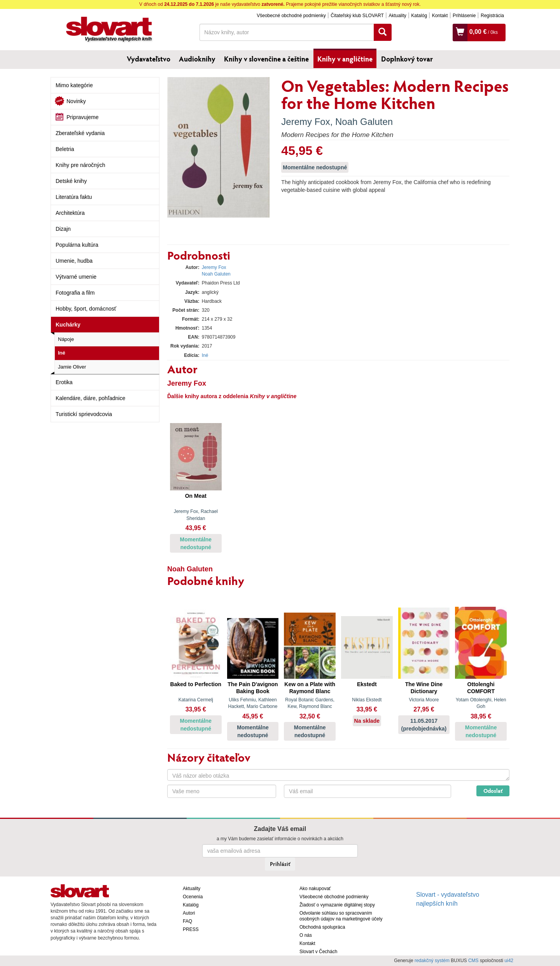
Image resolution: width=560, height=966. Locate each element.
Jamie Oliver (72, 367)
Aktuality (397, 16)
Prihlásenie (464, 16)
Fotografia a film (75, 293)
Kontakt (440, 16)
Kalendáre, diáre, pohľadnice (90, 398)
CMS (473, 961)
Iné (62, 353)
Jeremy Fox (305, 122)
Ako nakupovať (315, 889)
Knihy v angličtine (345, 59)
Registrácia (492, 16)
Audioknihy (197, 59)
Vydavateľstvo (149, 59)
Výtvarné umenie (76, 277)
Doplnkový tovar (407, 59)
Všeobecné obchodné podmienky (291, 16)
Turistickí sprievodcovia (84, 414)
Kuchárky (68, 325)
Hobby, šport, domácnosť (86, 309)
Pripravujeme (82, 117)
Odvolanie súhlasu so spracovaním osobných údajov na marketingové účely (341, 916)
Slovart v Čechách (318, 952)
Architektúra (70, 213)
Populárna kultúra (77, 245)
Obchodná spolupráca (322, 927)
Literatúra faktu (74, 197)
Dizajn (63, 229)
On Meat (196, 496)
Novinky (76, 101)
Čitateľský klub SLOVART (357, 16)
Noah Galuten (364, 122)
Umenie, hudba (74, 261)
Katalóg (419, 16)
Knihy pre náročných (80, 165)
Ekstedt (367, 684)
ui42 (509, 961)
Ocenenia (193, 897)
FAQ (187, 921)
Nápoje (66, 339)
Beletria (65, 149)
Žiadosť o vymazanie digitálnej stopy (337, 905)
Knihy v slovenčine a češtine (266, 59)
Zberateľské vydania (80, 133)
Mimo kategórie (74, 85)
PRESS (191, 929)
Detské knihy (71, 181)
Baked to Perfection (196, 684)
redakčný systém (432, 961)
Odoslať (493, 791)
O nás (306, 935)
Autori (189, 913)
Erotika (64, 382)
